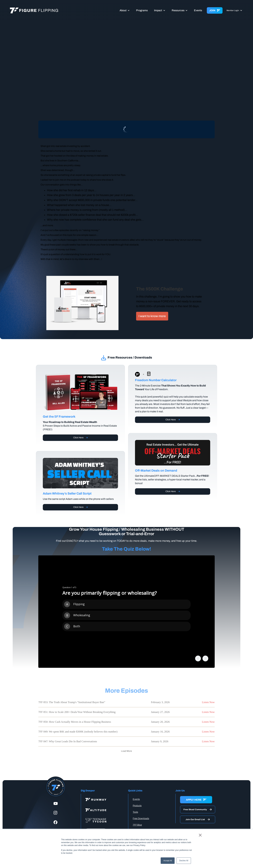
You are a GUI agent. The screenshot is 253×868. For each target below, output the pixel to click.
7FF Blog (137, 825)
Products (137, 806)
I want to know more (152, 316)
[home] (42, 10)
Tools (135, 812)
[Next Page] (126, 751)
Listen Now (208, 702)
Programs (142, 10)
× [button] (200, 835)
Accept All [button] (168, 861)
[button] (125, 10)
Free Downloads (141, 818)
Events (198, 10)
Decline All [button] (184, 861)
